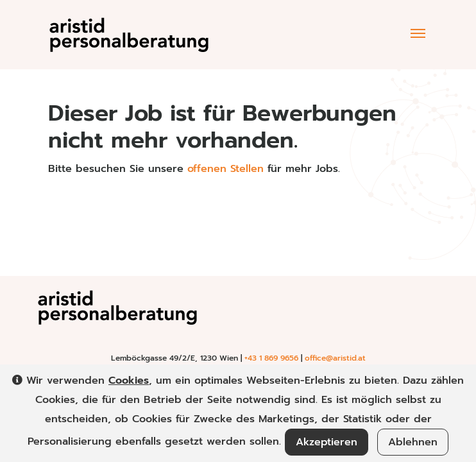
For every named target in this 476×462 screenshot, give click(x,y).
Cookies (129, 381)
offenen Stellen (225, 169)
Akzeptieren (327, 442)
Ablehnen (413, 442)
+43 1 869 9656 (271, 358)
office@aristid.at (335, 358)
